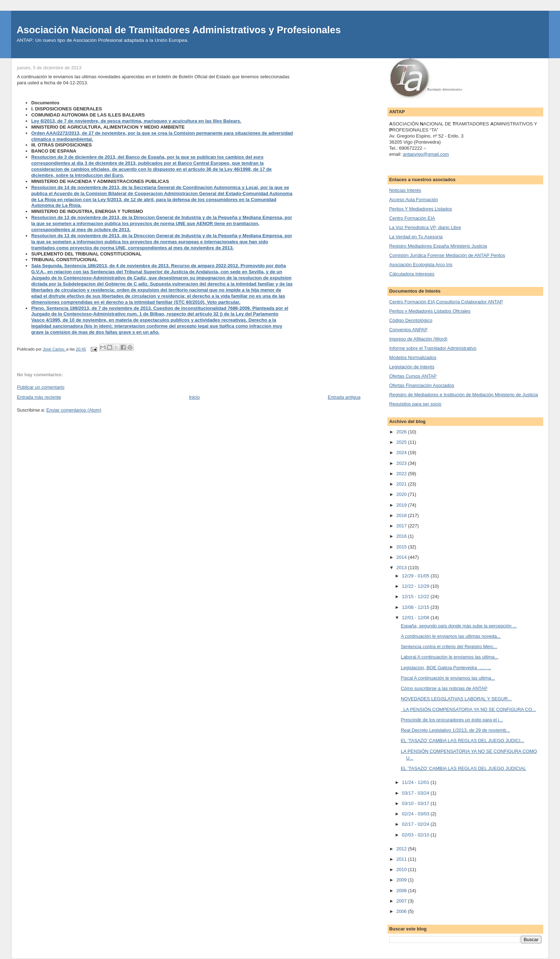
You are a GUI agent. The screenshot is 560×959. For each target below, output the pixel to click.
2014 (402, 557)
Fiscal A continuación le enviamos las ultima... (448, 678)
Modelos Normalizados (413, 357)
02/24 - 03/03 (416, 814)
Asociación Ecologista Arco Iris (421, 265)
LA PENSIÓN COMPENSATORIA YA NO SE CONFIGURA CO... (468, 709)
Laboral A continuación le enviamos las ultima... (449, 657)
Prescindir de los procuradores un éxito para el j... (452, 720)
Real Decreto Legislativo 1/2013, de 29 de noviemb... (455, 730)
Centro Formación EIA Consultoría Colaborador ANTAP (446, 302)
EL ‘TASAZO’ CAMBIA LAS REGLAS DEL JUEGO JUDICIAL (463, 768)
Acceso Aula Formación (414, 200)
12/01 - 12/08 (416, 618)
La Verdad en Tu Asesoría (416, 237)
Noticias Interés (405, 190)
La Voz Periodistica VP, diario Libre (425, 227)
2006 (402, 911)
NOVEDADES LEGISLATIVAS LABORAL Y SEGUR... (456, 699)
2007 (402, 901)
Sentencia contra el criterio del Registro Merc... (449, 647)
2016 (402, 536)
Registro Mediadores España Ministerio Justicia (438, 246)
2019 (402, 505)
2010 (402, 869)
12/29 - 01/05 (416, 576)
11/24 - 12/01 (416, 782)
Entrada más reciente (39, 397)
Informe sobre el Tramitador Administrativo (433, 348)
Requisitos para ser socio (415, 404)
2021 (402, 484)
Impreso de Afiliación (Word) (418, 339)
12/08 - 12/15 (416, 607)
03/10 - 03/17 (416, 803)
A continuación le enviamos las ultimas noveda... (451, 636)
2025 (402, 442)
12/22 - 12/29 (416, 586)
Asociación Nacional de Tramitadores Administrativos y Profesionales (179, 30)
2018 (402, 515)
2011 (402, 859)
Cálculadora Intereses (412, 274)
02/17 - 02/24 (416, 824)
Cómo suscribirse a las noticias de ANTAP (444, 688)
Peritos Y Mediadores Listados (421, 209)
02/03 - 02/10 (416, 835)
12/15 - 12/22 (416, 597)
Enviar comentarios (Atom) (74, 410)
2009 (402, 880)
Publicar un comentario (41, 387)
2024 (402, 453)
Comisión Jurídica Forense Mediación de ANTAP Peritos (447, 255)
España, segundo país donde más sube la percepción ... (459, 626)
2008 (402, 891)
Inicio (194, 397)
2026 (402, 432)
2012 (402, 849)
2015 (402, 547)
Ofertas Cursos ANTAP (413, 376)
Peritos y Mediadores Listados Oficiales (430, 311)
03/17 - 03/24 (416, 793)
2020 (402, 494)
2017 (402, 526)
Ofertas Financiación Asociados (422, 385)
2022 (402, 474)
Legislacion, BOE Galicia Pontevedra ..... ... (446, 668)
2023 (402, 463)
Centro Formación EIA (412, 218)
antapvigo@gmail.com (426, 154)
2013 (402, 568)
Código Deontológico (411, 320)
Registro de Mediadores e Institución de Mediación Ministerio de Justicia (464, 395)
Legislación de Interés (412, 367)
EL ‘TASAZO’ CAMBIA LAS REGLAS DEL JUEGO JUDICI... (462, 741)
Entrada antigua (344, 397)
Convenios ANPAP (408, 330)
